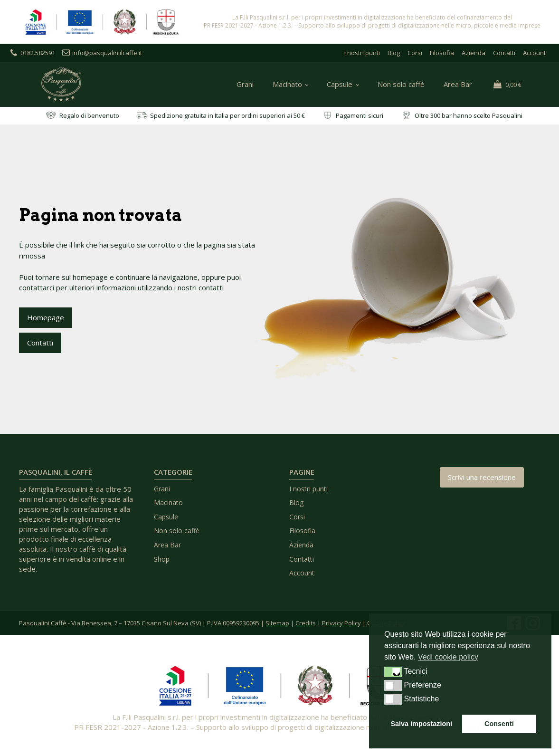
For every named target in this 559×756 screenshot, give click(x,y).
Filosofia (442, 53)
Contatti (504, 53)
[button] (393, 672)
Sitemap (277, 623)
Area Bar (458, 84)
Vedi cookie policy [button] (448, 657)
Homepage (46, 317)
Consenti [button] (499, 724)
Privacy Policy (341, 623)
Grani (245, 84)
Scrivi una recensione (482, 477)
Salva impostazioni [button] (422, 724)
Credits (306, 623)
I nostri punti (362, 53)
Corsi (415, 53)
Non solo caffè (401, 84)
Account (534, 53)
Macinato (287, 84)
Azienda (474, 53)
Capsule (340, 84)
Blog (394, 53)
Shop (162, 559)
